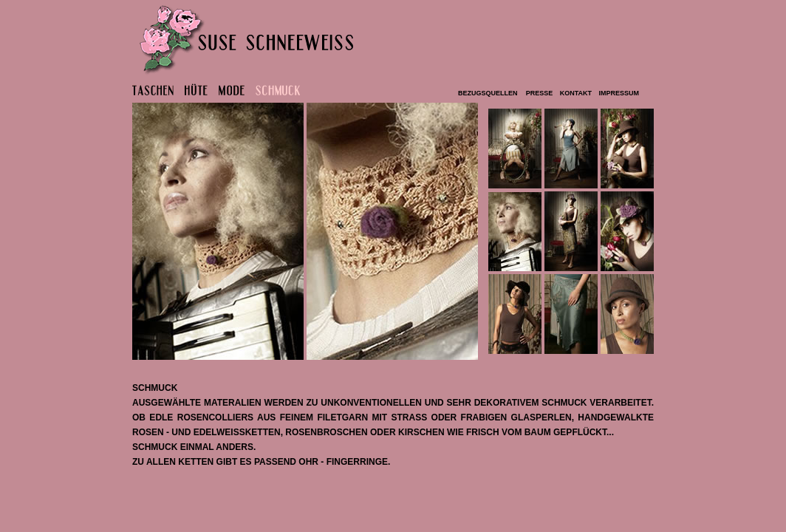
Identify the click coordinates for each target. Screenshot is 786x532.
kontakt (574, 93)
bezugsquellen (489, 93)
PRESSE (540, 93)
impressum (618, 93)
